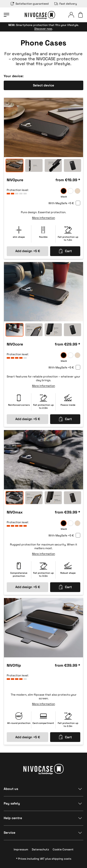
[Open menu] (6, 15)
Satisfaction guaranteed (30, 4)
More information (43, 218)
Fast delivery (66, 4)
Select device (43, 85)
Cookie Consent (63, 849)
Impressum (21, 849)
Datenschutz (40, 849)
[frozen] (71, 191)
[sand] (77, 191)
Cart (65, 251)
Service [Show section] (10, 833)
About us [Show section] (11, 789)
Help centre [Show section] (13, 818)
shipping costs (61, 859)
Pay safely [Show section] (12, 803)
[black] (64, 191)
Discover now (43, 29)
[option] (43, 127)
